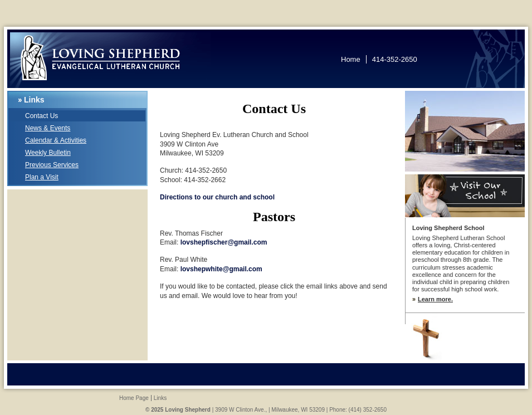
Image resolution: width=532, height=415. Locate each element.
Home (351, 59)
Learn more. (435, 299)
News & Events (48, 128)
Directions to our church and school (217, 197)
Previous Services (52, 165)
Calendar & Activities (56, 140)
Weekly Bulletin (48, 153)
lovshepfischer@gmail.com (224, 242)
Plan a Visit (42, 177)
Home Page (134, 398)
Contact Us (42, 116)
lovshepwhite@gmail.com (221, 269)
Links (34, 100)
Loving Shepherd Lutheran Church (110, 60)
